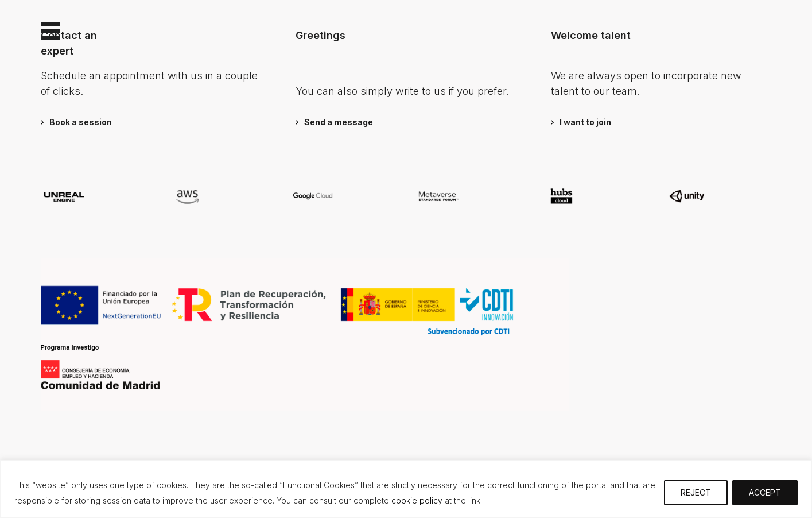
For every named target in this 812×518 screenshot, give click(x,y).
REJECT (696, 492)
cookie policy (416, 500)
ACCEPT (765, 492)
